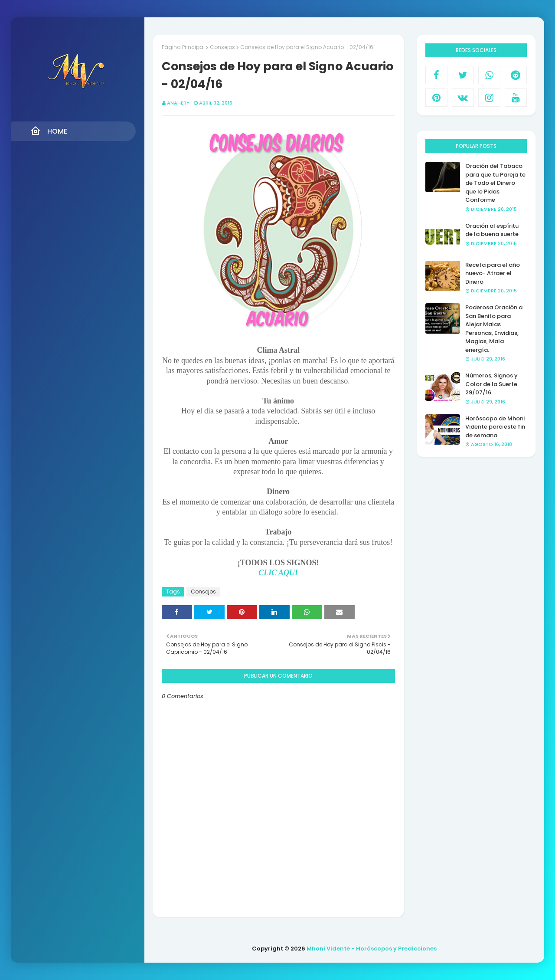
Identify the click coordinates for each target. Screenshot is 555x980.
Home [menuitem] (49, 131)
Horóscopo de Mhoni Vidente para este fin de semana (495, 427)
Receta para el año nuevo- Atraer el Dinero (493, 273)
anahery (178, 103)
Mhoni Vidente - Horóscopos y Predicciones (372, 949)
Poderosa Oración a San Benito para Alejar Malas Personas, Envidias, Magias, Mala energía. (494, 329)
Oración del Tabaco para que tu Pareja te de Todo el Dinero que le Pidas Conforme (495, 183)
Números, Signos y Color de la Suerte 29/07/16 (491, 384)
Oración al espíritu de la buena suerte (492, 230)
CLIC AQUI (278, 573)
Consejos (222, 47)
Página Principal (183, 47)
